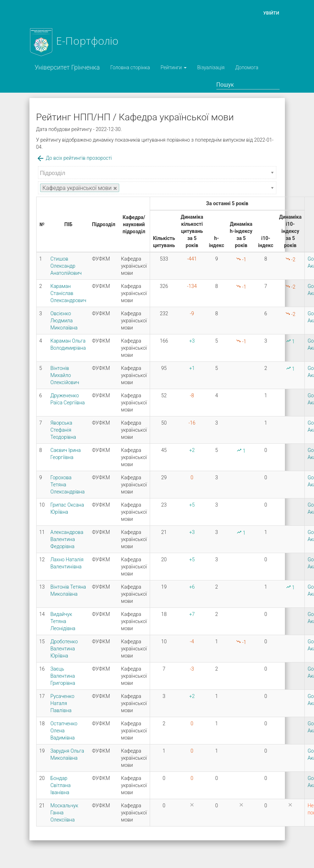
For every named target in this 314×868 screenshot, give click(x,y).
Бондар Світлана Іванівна (60, 785)
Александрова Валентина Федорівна (67, 539)
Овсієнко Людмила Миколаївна (64, 321)
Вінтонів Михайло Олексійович (65, 375)
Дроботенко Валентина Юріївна (64, 649)
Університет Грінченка (67, 67)
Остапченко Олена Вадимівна (64, 731)
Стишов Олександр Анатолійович (66, 266)
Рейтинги (174, 67)
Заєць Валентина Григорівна (63, 676)
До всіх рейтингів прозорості (74, 158)
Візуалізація (211, 67)
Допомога (247, 67)
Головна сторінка (130, 67)
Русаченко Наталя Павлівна (62, 703)
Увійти (271, 13)
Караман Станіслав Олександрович (68, 293)
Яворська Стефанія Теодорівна (63, 430)
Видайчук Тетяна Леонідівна (63, 621)
